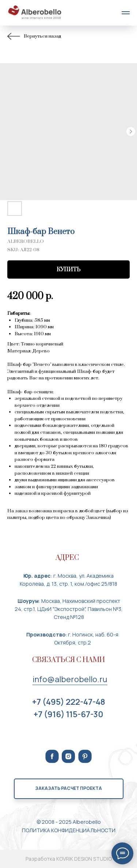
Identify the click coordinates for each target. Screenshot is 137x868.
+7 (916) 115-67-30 (68, 714)
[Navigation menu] (126, 13)
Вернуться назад (34, 36)
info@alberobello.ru (70, 679)
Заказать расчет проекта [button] (68, 788)
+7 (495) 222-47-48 (69, 702)
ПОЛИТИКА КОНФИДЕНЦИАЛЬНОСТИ (69, 830)
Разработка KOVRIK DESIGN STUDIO (69, 859)
